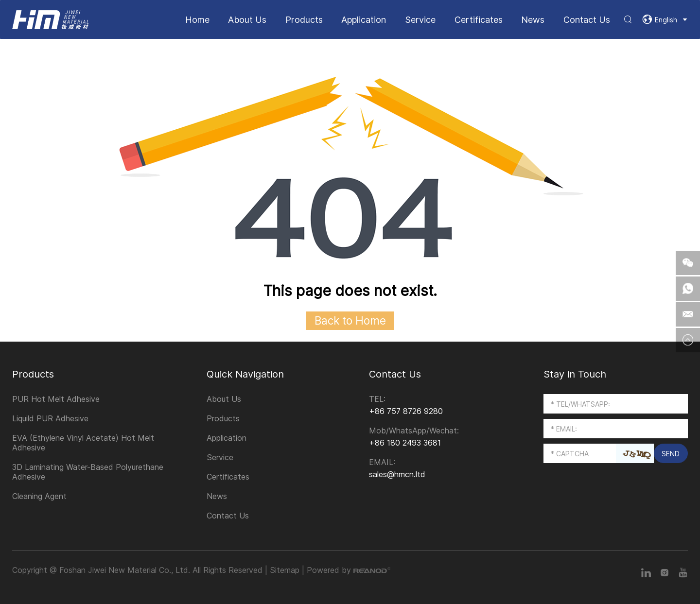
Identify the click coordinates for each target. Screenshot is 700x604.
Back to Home (350, 320)
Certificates (479, 20)
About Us (247, 20)
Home (197, 20)
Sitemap (285, 570)
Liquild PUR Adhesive (50, 418)
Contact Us (587, 20)
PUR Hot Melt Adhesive (56, 399)
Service (420, 20)
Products (304, 20)
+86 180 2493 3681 (405, 443)
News (533, 20)
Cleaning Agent (39, 496)
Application (364, 20)
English (666, 20)
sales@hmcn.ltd (397, 474)
